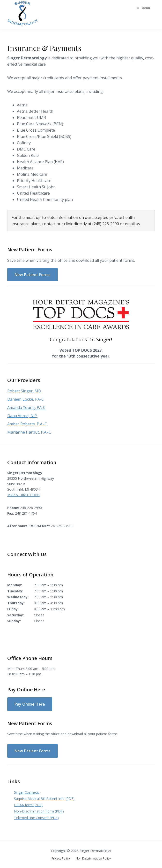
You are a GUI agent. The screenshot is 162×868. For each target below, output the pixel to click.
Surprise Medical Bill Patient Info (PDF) (44, 799)
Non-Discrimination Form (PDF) (39, 811)
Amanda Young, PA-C (26, 407)
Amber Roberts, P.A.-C (27, 424)
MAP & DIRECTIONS (23, 495)
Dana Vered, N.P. (22, 416)
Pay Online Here (30, 704)
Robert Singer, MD (24, 391)
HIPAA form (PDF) (28, 805)
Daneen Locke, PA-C (26, 399)
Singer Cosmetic (27, 792)
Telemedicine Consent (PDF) (36, 818)
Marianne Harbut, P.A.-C (29, 432)
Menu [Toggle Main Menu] (143, 8)
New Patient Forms (33, 275)
